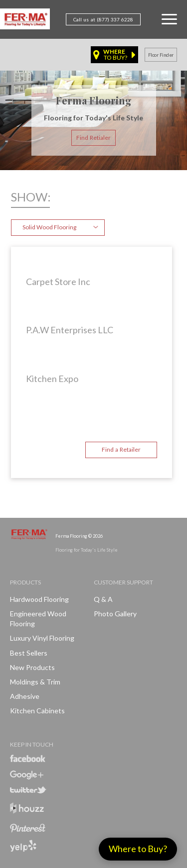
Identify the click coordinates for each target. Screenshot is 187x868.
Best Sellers (29, 653)
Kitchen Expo (52, 379)
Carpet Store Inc (58, 282)
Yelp (23, 846)
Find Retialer (93, 138)
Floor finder (161, 55)
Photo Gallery (115, 614)
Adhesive (25, 696)
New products (32, 667)
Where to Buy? (138, 849)
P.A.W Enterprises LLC (70, 330)
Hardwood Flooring (39, 599)
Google (27, 775)
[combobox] (58, 228)
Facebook (28, 758)
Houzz (27, 810)
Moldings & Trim (35, 682)
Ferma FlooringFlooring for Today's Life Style (25, 21)
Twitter (28, 790)
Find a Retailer (121, 449)
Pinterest (28, 828)
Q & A (103, 599)
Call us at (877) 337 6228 (103, 19)
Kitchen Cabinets (37, 711)
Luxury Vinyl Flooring (42, 638)
